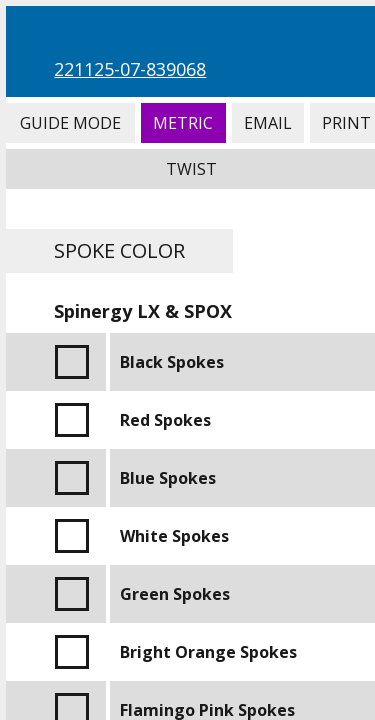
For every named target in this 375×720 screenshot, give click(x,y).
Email (268, 123)
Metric (183, 123)
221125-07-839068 (130, 69)
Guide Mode (70, 123)
